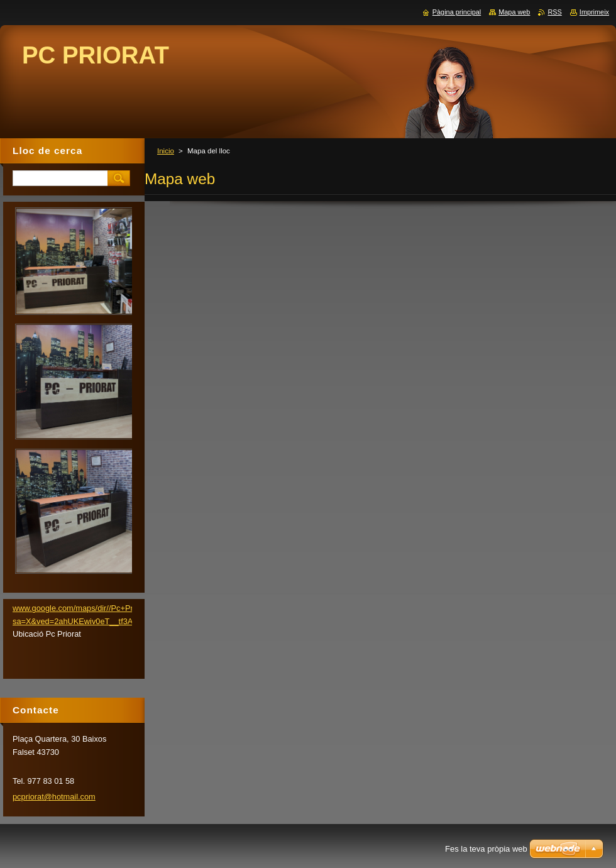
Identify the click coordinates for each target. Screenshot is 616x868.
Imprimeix (594, 12)
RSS (554, 12)
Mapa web (514, 12)
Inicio (166, 151)
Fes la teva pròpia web (486, 849)
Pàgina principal (457, 12)
